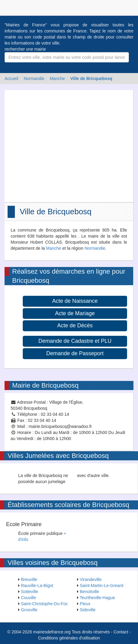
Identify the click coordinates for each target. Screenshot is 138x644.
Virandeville (91, 579)
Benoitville (89, 592)
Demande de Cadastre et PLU (75, 341)
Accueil (11, 78)
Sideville (88, 610)
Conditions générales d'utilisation (69, 638)
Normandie (34, 78)
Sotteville (30, 592)
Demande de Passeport (75, 353)
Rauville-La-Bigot (37, 586)
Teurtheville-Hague (98, 598)
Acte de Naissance (75, 301)
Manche (57, 78)
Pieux (85, 604)
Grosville (29, 610)
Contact (121, 632)
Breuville (29, 579)
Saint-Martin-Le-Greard (102, 586)
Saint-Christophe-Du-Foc (44, 604)
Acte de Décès (75, 325)
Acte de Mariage (75, 313)
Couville (29, 598)
